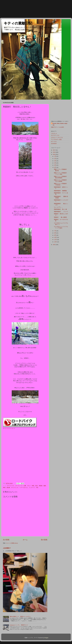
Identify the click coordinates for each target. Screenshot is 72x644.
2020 (54, 245)
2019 (54, 154)
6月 (55, 167)
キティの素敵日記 (18, 23)
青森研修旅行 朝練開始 (60, 191)
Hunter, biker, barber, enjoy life (60, 124)
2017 (54, 150)
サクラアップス (55, 135)
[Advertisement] (8, 9)
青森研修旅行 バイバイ (61, 212)
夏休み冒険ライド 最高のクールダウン (20, 617)
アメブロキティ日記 (56, 140)
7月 (55, 231)
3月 (55, 161)
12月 (56, 242)
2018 (54, 152)
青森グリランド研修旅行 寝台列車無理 (62, 177)
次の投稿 (6, 540)
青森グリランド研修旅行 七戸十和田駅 (61, 181)
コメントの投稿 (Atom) (12, 543)
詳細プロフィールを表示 (58, 127)
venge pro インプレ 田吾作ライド (19, 625)
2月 (55, 159)
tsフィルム (54, 142)
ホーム (25, 540)
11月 (56, 240)
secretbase (54, 144)
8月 (55, 233)
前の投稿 (44, 540)
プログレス (54, 134)
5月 (55, 165)
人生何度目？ (7, 548)
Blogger (46, 638)
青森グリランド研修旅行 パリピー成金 (62, 174)
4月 (55, 163)
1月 (55, 156)
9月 (55, 235)
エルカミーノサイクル (57, 137)
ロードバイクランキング (9, 428)
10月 (56, 237)
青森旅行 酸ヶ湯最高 (60, 217)
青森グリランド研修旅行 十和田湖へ (61, 184)
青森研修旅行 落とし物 (60, 209)
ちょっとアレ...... (58, 207)
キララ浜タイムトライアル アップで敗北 (62, 227)
